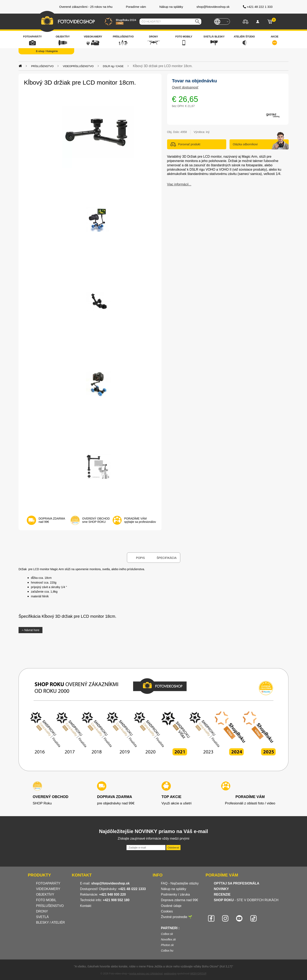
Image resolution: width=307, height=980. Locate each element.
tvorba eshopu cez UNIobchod (146, 974)
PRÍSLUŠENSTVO (50, 906)
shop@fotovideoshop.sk (110, 883)
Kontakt (86, 906)
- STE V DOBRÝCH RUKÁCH (246, 900)
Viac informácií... (179, 184)
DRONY (42, 911)
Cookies (167, 911)
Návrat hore (30, 630)
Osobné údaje (171, 906)
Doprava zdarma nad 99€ (180, 900)
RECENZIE (222, 894)
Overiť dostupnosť (185, 87)
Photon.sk (167, 945)
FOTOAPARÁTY (48, 883)
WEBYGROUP (198, 974)
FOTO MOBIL (46, 900)
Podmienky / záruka (175, 894)
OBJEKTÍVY (45, 894)
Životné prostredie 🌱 (177, 917)
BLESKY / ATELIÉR (50, 922)
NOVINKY (221, 889)
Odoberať (173, 848)
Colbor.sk (167, 934)
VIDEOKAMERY (48, 889)
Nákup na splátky (174, 889)
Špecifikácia (166, 558)
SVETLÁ (43, 917)
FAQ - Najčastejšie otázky (180, 883)
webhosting (170, 974)
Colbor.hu (167, 951)
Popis (140, 558)
